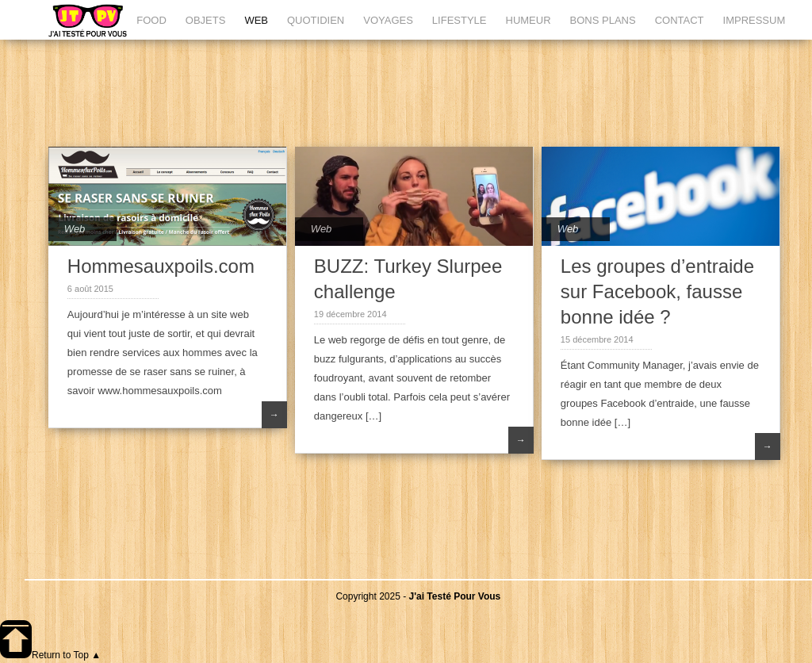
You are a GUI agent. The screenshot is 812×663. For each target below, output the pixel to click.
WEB (256, 20)
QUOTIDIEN (316, 20)
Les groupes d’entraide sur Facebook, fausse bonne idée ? (657, 291)
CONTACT (680, 20)
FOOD (151, 20)
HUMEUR (529, 20)
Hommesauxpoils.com (161, 266)
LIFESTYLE (460, 20)
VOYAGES (388, 20)
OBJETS (206, 20)
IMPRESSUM (755, 20)
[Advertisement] (418, 91)
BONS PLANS (603, 20)
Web (75, 229)
